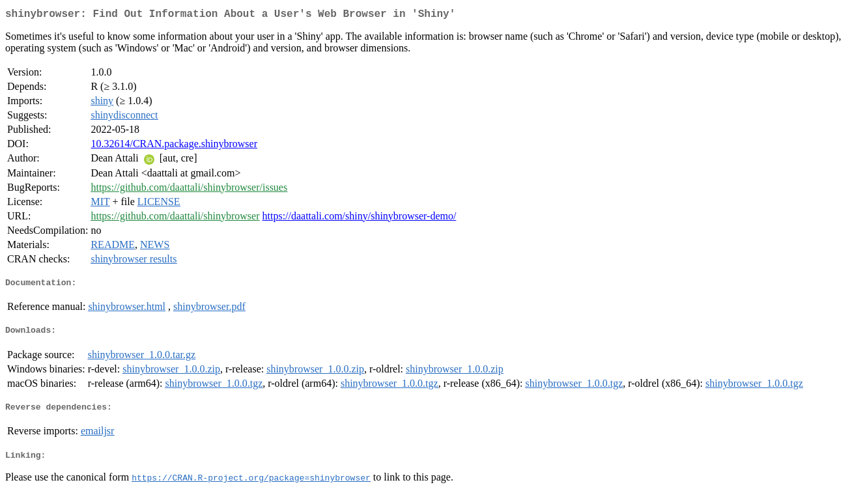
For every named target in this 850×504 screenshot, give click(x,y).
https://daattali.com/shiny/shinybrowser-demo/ (360, 218)
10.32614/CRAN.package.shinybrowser (174, 146)
